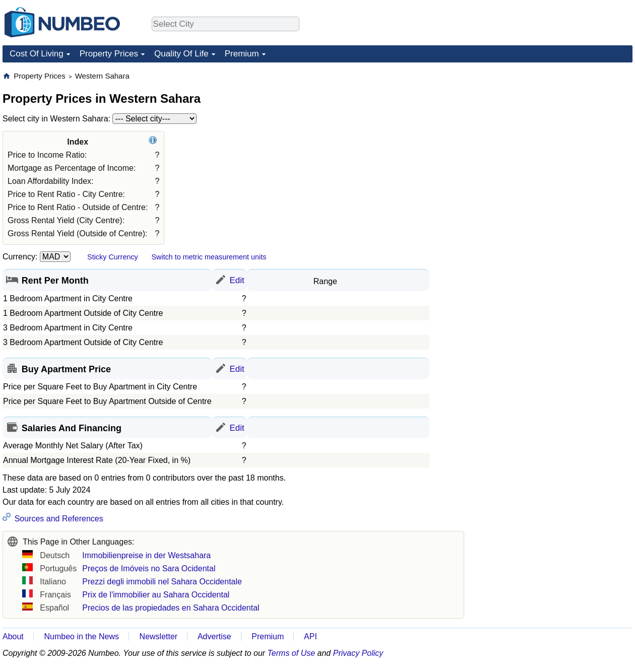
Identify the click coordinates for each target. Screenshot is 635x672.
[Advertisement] (523, 222)
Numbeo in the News (81, 636)
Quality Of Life (181, 54)
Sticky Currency (113, 257)
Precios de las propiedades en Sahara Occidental (171, 608)
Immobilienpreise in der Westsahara (146, 555)
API (310, 636)
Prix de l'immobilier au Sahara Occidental (156, 595)
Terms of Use (292, 653)
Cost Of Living (37, 54)
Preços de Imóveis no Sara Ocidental (149, 568)
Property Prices (109, 54)
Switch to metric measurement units (209, 257)
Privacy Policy (358, 653)
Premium (242, 54)
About (13, 636)
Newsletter (159, 636)
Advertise (214, 636)
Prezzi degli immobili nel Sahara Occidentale (162, 582)
